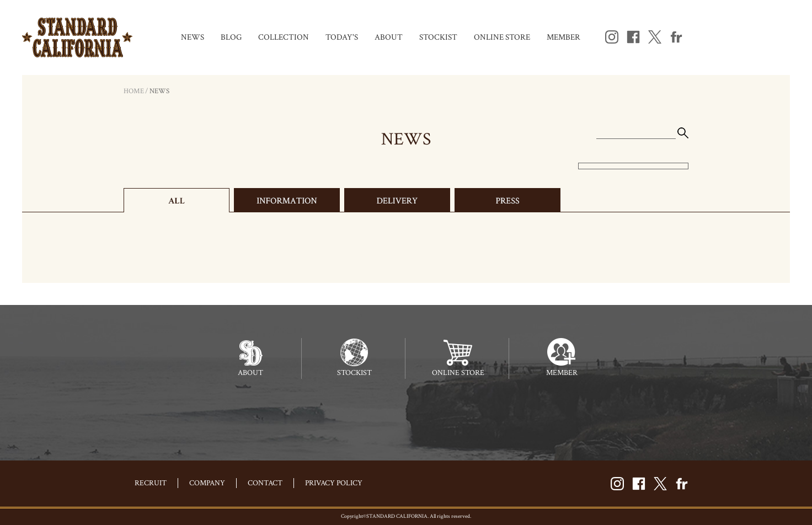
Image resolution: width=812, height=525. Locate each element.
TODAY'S (342, 37)
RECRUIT (151, 483)
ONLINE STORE (502, 37)
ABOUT (389, 37)
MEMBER (563, 37)
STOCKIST (438, 37)
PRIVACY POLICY (334, 483)
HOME (134, 91)
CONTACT (265, 483)
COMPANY (207, 483)
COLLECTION (284, 37)
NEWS (193, 37)
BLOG (231, 37)
